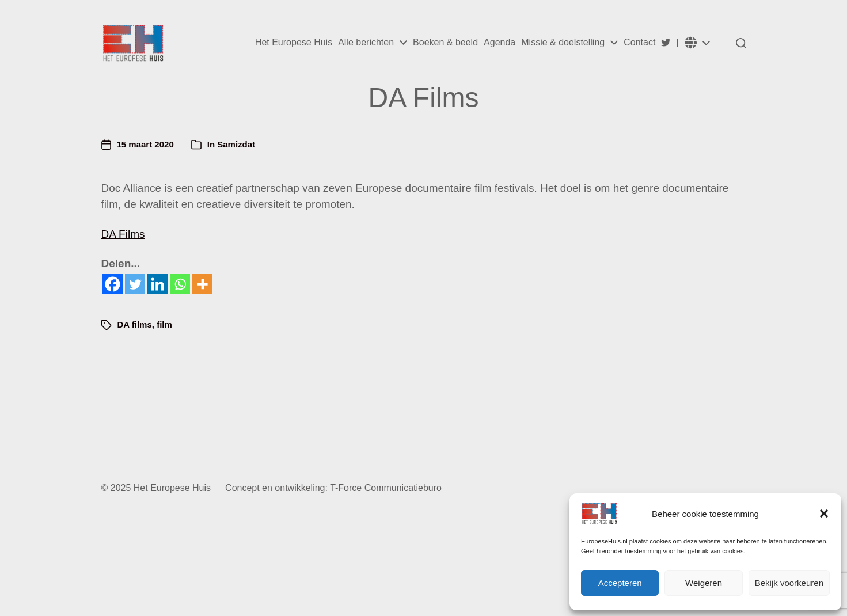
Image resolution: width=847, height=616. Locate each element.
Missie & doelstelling (563, 43)
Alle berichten (366, 43)
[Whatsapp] (180, 284)
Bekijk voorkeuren (789, 583)
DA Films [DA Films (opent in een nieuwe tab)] (123, 234)
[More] (202, 284)
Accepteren (620, 583)
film (164, 324)
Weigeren (704, 583)
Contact (639, 43)
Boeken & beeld (445, 43)
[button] (824, 514)
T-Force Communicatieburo (386, 488)
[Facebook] (113, 284)
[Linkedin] (157, 284)
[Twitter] (135, 284)
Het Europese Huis (294, 43)
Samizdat (236, 144)
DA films (135, 324)
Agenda (500, 43)
